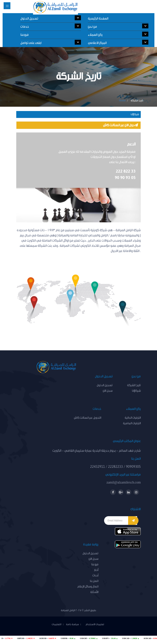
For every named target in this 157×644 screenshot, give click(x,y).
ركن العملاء (118, 34)
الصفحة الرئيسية (98, 19)
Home (122, 101)
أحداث (95, 575)
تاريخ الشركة (134, 385)
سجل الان (108, 391)
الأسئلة (94, 592)
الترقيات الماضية (132, 423)
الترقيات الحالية (133, 418)
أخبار (96, 570)
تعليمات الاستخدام (94, 624)
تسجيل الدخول (51, 18)
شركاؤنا (135, 114)
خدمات (51, 26)
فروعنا (25, 35)
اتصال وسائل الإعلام (88, 586)
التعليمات (57, 624)
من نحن (118, 26)
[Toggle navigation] (7, 6)
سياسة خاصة (72, 624)
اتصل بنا (94, 581)
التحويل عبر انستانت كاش (87, 418)
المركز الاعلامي (118, 42)
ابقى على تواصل (51, 42)
